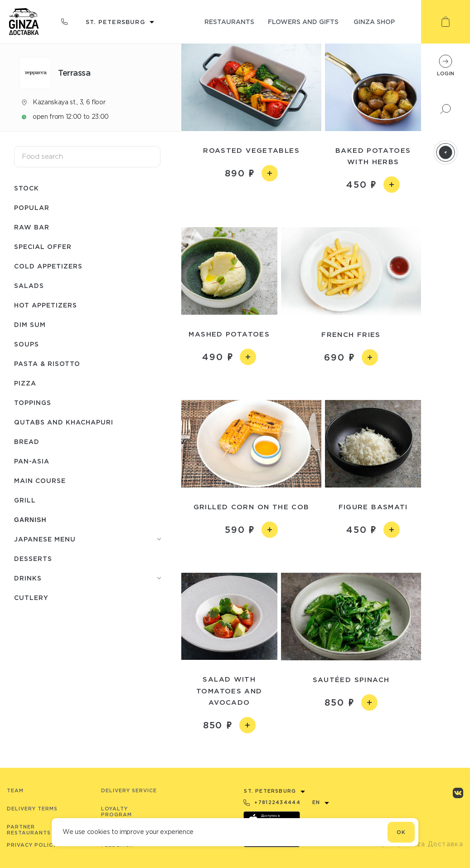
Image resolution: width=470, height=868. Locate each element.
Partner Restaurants (29, 830)
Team (15, 790)
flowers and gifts (303, 22)
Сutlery (31, 597)
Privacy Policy (32, 845)
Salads (29, 285)
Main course (40, 480)
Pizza (25, 383)
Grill (25, 500)
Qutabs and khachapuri (64, 422)
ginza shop (374, 22)
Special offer (43, 246)
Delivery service (129, 790)
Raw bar (32, 227)
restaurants (229, 22)
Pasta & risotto (47, 363)
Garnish (30, 520)
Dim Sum (30, 324)
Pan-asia (32, 461)
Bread (27, 441)
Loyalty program (116, 812)
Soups (27, 344)
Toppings (33, 402)
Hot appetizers (46, 305)
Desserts (33, 558)
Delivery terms (32, 809)
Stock (27, 188)
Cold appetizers (48, 266)
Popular (32, 207)
